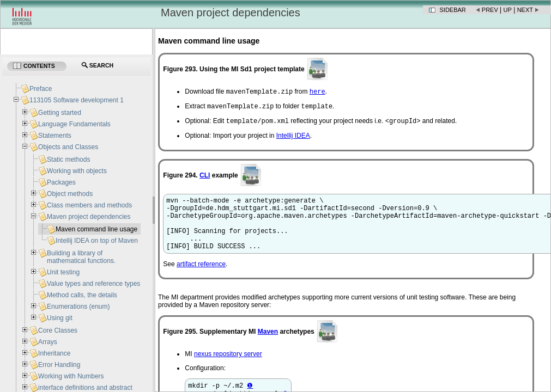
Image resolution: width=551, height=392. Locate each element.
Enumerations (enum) (78, 307)
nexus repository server (228, 369)
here (317, 92)
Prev (490, 10)
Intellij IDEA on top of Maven (97, 241)
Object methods (70, 194)
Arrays (48, 342)
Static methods (68, 160)
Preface (41, 89)
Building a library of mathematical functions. (81, 257)
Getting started (60, 113)
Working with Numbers (71, 376)
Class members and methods (89, 205)
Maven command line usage (96, 229)
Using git (60, 318)
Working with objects (77, 171)
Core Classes (58, 330)
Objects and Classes (68, 147)
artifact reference (201, 279)
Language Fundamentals (74, 124)
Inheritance (54, 353)
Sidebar (453, 10)
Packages (61, 182)
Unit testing (63, 272)
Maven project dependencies (89, 217)
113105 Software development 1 (77, 100)
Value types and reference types (93, 284)
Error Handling (59, 365)
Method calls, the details (82, 295)
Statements (55, 136)
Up (508, 10)
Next (525, 10)
